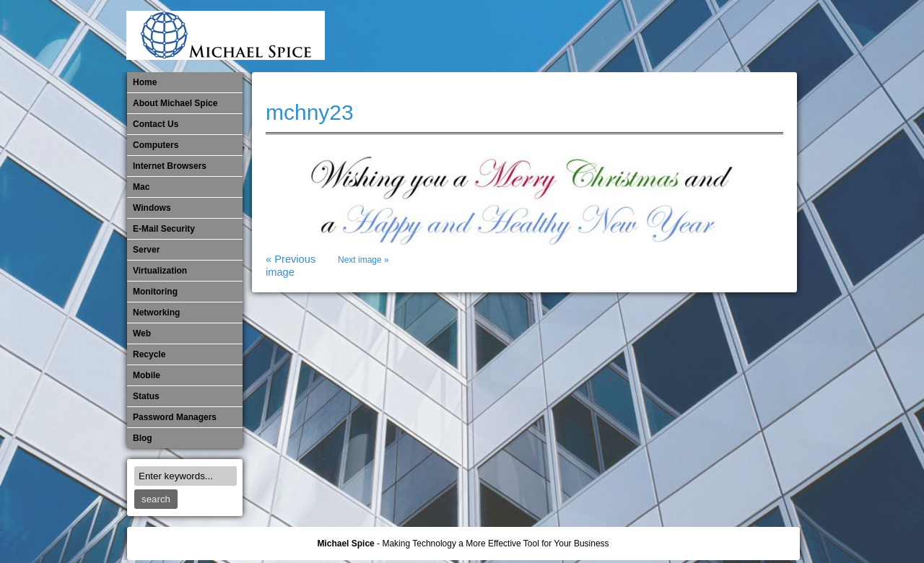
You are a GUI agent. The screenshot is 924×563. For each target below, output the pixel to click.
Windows (152, 208)
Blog (143, 438)
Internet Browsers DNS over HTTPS (568, 36)
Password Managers (759, 36)
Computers (156, 145)
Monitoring (663, 36)
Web (142, 333)
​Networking (687, 36)
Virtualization (160, 271)
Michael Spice (345, 544)
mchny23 (310, 112)
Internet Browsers (170, 166)
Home (145, 82)
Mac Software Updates (592, 36)
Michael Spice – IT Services (616, 36)
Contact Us (156, 124)
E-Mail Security (544, 36)
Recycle (149, 354)
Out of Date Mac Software (711, 36)
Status (146, 396)
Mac (141, 187)
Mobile (640, 36)
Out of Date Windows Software (735, 36)
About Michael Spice (175, 103)
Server (146, 250)
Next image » (363, 260)
